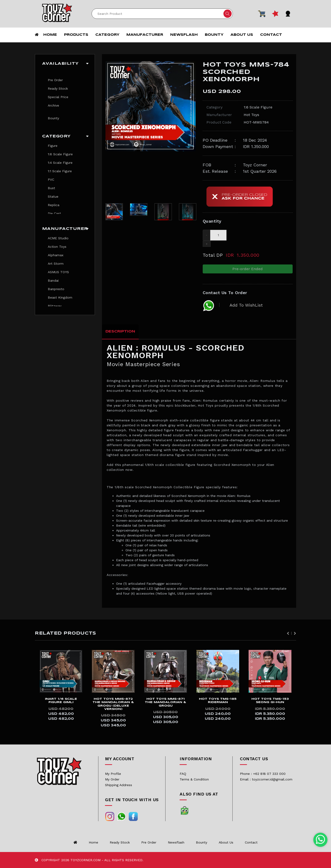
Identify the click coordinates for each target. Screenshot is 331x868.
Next (295, 633)
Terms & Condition (194, 779)
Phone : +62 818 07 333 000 (263, 774)
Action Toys (57, 247)
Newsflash (184, 35)
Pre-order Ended (248, 269)
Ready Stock (58, 88)
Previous (288, 633)
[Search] (162, 14)
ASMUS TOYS (58, 272)
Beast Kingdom (60, 297)
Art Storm (56, 264)
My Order (112, 779)
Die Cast (54, 213)
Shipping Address (119, 785)
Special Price (58, 97)
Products (76, 35)
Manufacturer (145, 35)
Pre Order (55, 80)
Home (50, 35)
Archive (53, 105)
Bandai (53, 280)
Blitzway (55, 306)
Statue (53, 196)
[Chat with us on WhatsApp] (321, 840)
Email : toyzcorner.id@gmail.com (266, 779)
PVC (51, 180)
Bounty (214, 35)
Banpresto (56, 289)
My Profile (113, 774)
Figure (53, 146)
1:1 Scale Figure (60, 171)
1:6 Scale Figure (60, 154)
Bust (51, 188)
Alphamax (56, 255)
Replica (54, 205)
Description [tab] (120, 332)
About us (242, 35)
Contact (271, 35)
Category (107, 35)
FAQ (183, 774)
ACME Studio (58, 238)
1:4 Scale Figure (60, 163)
